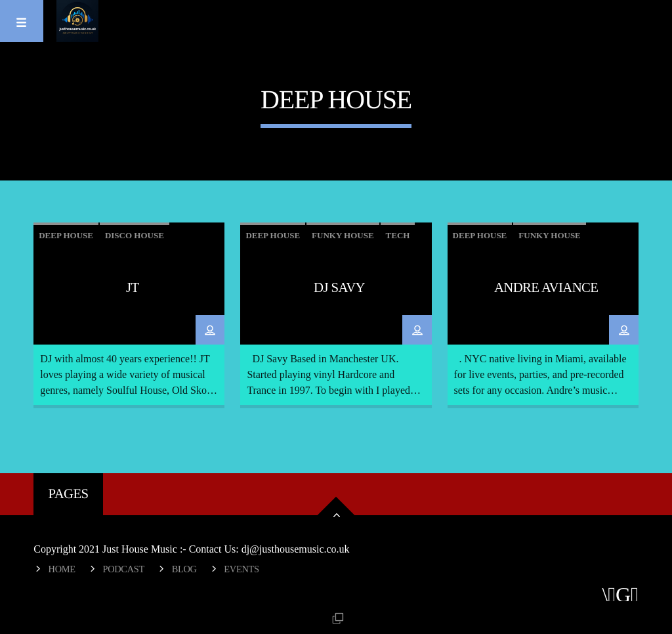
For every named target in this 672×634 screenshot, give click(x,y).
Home (62, 569)
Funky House (343, 235)
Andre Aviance (546, 287)
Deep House (66, 235)
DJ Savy (339, 287)
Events (241, 569)
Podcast (123, 569)
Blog (184, 569)
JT (133, 287)
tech (398, 235)
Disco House (135, 235)
